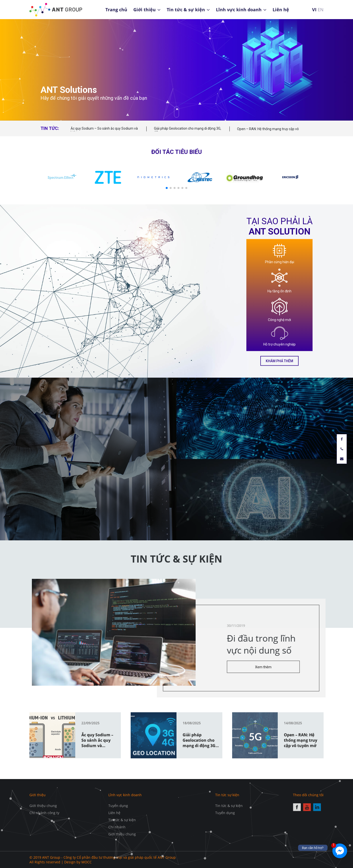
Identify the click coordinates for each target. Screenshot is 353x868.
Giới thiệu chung (43, 806)
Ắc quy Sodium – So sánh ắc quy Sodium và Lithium (104, 130)
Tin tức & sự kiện (186, 10)
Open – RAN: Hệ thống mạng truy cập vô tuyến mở (268, 131)
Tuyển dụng (118, 806)
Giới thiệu (145, 10)
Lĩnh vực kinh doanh (239, 10)
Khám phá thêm (279, 361)
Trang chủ (116, 10)
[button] (167, 188)
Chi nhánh (117, 827)
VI (314, 10)
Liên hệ (281, 10)
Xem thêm (282, 667)
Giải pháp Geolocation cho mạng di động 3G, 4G (188, 130)
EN (321, 10)
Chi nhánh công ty (44, 813)
